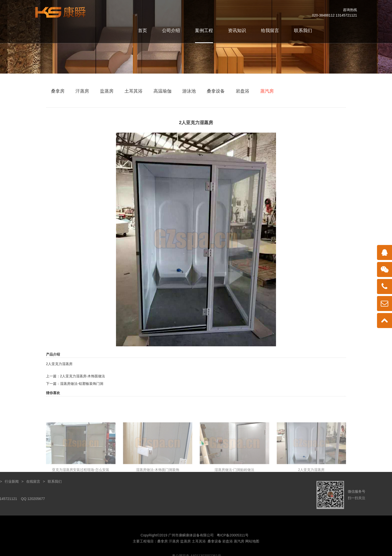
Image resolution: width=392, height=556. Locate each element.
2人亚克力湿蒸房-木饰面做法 (82, 376)
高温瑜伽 (162, 91)
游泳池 (189, 91)
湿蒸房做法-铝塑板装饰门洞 (82, 384)
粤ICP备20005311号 (233, 547)
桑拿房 (58, 91)
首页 (142, 31)
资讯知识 (237, 31)
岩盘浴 (242, 91)
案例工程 (204, 31)
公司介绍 (171, 31)
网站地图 (252, 553)
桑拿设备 (216, 91)
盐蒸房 (107, 91)
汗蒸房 (82, 91)
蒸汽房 (267, 91)
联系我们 (303, 31)
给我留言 (270, 31)
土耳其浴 (133, 91)
